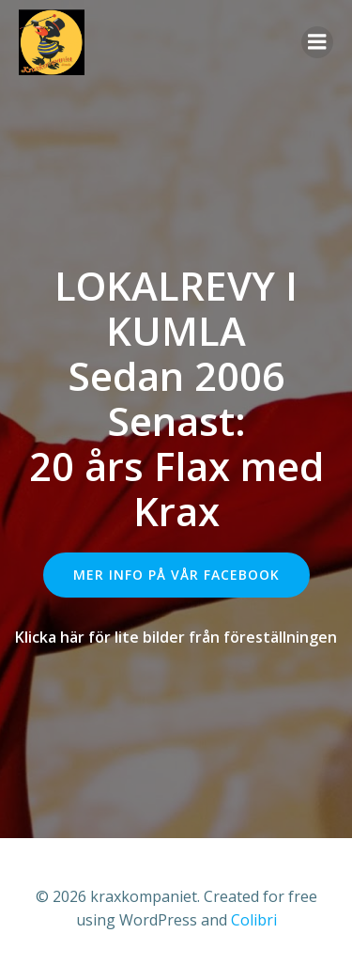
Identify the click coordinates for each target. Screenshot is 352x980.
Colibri (254, 920)
